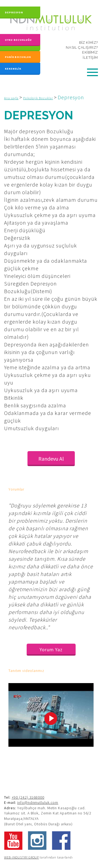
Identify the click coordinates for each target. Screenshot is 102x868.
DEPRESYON (14, 11)
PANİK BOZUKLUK (18, 57)
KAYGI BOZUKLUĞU (19, 45)
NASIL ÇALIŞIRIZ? (82, 47)
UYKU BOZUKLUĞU (18, 37)
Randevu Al (51, 459)
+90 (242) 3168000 (28, 797)
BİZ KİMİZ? (89, 43)
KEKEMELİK (13, 68)
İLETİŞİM (90, 58)
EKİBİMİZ (90, 52)
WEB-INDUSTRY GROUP (21, 857)
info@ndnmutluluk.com (38, 802)
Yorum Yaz (51, 650)
